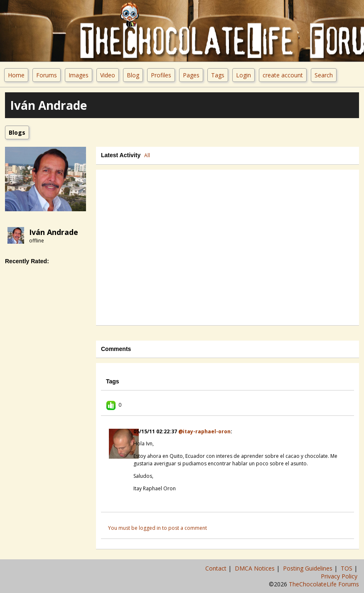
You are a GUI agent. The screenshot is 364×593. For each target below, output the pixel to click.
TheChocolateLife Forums (324, 584)
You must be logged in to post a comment (157, 528)
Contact (217, 568)
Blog (133, 75)
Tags (218, 75)
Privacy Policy (340, 576)
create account (283, 75)
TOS (347, 568)
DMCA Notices (256, 568)
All (147, 155)
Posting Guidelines (309, 568)
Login (243, 75)
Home (16, 75)
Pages (191, 75)
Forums (47, 75)
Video (108, 75)
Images (79, 75)
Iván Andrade (54, 232)
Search (324, 75)
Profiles (161, 75)
